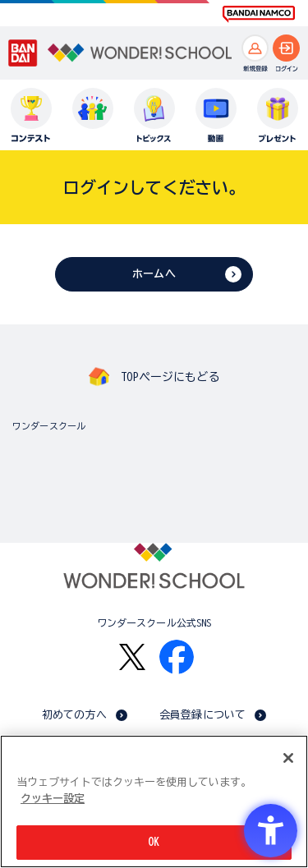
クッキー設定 (53, 799)
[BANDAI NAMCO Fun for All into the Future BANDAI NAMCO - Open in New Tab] (259, 14)
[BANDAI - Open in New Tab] (23, 53)
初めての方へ (74, 715)
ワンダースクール (49, 426)
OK (154, 842)
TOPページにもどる (170, 377)
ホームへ (154, 274)
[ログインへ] (286, 48)
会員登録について (202, 715)
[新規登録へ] (255, 48)
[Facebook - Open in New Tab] (177, 657)
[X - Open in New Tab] (132, 657)
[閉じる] (288, 758)
